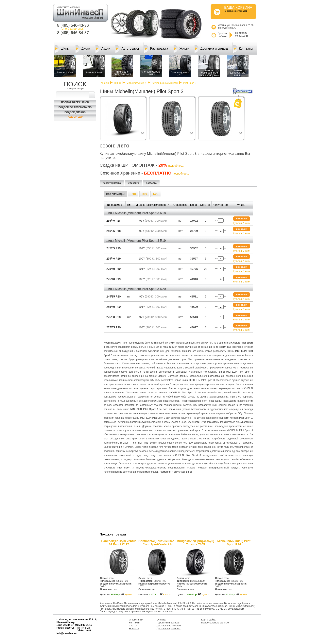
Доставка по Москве (169, 626)
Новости (134, 628)
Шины (62, 49)
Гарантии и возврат (168, 623)
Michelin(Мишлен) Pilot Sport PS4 (234, 543)
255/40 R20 (113, 307)
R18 (133, 194)
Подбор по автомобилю (75, 107)
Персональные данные (215, 623)
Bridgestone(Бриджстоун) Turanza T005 (196, 543)
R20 (156, 194)
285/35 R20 (113, 327)
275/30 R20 (113, 317)
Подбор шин (75, 117)
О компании (136, 620)
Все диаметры (115, 194)
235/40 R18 (113, 221)
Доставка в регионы (169, 628)
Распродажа (156, 49)
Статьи (133, 626)
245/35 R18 (113, 231)
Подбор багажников (75, 102)
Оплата (161, 620)
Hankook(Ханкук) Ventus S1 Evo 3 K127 (119, 543)
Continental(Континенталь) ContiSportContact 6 (157, 543)
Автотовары (127, 49)
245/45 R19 (113, 248)
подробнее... (176, 166)
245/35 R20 (113, 297)
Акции (103, 49)
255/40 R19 (113, 259)
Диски (83, 49)
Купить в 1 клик (241, 223)
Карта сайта (208, 620)
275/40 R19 (113, 269)
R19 (145, 194)
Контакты (243, 49)
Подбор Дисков (75, 112)
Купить (129, 595)
